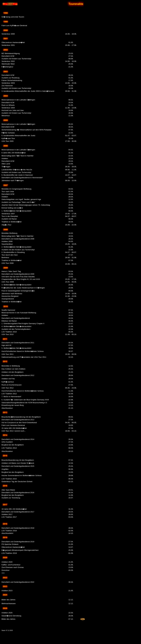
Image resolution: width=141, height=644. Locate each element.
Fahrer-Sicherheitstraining (12, 80)
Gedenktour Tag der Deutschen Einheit (17, 482)
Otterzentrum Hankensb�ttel (13, 42)
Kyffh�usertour (8, 382)
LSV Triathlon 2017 (9, 517)
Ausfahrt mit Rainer (9, 219)
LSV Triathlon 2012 (9, 394)
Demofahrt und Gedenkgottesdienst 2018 (18, 528)
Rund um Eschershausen (12, 385)
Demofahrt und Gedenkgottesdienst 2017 (18, 512)
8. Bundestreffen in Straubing (13, 252)
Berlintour (5, 258)
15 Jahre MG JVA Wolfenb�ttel (14, 428)
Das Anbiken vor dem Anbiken (13, 369)
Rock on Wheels (8, 105)
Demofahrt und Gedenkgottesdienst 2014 (18, 439)
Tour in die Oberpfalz (10, 216)
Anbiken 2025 (7, 613)
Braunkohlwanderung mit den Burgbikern (18, 460)
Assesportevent (8, 299)
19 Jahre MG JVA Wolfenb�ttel (14, 509)
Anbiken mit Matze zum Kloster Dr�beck (18, 463)
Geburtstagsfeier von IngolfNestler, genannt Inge (21, 199)
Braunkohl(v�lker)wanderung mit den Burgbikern (21, 417)
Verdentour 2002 (8, 61)
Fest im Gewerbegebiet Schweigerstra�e (18, 291)
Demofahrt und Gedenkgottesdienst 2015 (18, 466)
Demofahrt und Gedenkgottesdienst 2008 (18, 239)
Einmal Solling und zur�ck (12, 208)
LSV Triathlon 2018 (9, 531)
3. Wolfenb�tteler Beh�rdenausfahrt (16, 285)
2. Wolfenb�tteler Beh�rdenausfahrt (16, 247)
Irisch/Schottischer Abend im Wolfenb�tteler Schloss (23, 351)
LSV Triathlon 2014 (9, 448)
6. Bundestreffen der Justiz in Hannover (17, 175)
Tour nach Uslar (8, 191)
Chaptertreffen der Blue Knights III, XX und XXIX (21, 279)
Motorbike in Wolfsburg (11, 366)
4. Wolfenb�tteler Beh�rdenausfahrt (16, 326)
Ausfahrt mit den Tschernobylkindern (16, 329)
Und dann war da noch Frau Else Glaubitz (18, 277)
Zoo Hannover (7, 86)
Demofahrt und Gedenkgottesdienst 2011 (18, 343)
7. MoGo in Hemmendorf (11, 397)
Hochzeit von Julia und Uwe (13, 110)
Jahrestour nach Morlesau (12, 294)
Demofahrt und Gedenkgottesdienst (16, 318)
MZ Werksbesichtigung (11, 53)
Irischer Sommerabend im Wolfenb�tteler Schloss (22, 475)
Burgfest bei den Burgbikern (13, 445)
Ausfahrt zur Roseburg (10, 78)
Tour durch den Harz (10, 255)
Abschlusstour (7, 408)
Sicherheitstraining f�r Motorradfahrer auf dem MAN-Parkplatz (27, 130)
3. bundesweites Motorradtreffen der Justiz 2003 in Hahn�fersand (28, 91)
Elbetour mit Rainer (9, 321)
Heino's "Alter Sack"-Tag (11, 271)
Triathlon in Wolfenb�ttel (11, 222)
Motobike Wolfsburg (9, 233)
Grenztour (6, 570)
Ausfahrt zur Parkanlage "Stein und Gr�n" (18, 202)
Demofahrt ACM (8, 56)
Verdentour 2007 (8, 214)
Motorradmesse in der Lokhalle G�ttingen (18, 100)
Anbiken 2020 (7, 562)
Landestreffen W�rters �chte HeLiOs (17, 170)
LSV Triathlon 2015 (9, 479)
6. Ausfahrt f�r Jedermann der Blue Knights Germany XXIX (25, 400)
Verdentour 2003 (8, 83)
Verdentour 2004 (8, 108)
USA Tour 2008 (8, 263)
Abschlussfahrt (7, 533)
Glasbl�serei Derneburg (11, 616)
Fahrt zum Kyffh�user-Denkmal (14, 26)
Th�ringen (6, 167)
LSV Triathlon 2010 (9, 332)
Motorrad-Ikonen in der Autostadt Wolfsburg (19, 313)
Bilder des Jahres (8, 600)
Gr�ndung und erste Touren (13, 17)
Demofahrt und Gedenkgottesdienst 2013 (18, 420)
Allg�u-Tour (6, 225)
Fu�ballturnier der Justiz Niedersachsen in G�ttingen (23, 288)
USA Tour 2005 (8, 141)
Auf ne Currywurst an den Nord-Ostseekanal (19, 423)
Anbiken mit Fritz (8, 379)
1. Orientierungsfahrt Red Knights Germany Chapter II (23, 324)
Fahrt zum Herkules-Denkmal (13, 425)
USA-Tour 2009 (8, 282)
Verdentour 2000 (8, 34)
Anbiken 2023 (7, 591)
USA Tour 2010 (8, 334)
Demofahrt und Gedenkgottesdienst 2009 (18, 274)
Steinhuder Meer (8, 64)
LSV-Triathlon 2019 (9, 553)
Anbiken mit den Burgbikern (13, 372)
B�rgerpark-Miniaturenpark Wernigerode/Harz (20, 550)
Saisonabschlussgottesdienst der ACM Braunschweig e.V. (24, 403)
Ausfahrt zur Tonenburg (11, 498)
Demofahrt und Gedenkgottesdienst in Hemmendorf (22, 178)
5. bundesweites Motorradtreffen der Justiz (18, 136)
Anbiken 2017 (7, 514)
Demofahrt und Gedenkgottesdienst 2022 (18, 582)
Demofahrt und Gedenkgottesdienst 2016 (18, 493)
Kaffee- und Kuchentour (11, 565)
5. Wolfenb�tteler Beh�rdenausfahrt (16, 348)
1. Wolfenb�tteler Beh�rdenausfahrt (17, 211)
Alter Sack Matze (8, 490)
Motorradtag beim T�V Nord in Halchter (17, 156)
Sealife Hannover (8, 310)
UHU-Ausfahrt (7, 442)
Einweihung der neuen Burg (13, 405)
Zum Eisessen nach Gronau (13, 567)
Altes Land (6, 164)
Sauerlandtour (7, 244)
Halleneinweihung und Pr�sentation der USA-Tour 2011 (24, 357)
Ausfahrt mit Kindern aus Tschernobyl (16, 59)
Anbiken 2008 (7, 241)
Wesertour (6, 116)
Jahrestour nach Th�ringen (13, 180)
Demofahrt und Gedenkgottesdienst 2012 (18, 375)
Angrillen (5, 469)
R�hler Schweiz (8, 133)
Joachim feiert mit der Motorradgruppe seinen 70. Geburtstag (26, 205)
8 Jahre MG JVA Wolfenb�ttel (14, 153)
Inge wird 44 (6, 345)
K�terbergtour (7, 67)
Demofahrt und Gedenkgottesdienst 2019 (18, 542)
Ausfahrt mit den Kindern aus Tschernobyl (18, 250)
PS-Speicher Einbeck (10, 544)
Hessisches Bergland (10, 296)
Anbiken (5, 158)
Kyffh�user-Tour (8, 138)
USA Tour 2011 (8, 354)
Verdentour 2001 (8, 45)
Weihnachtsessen (9, 604)
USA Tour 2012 (8, 388)
